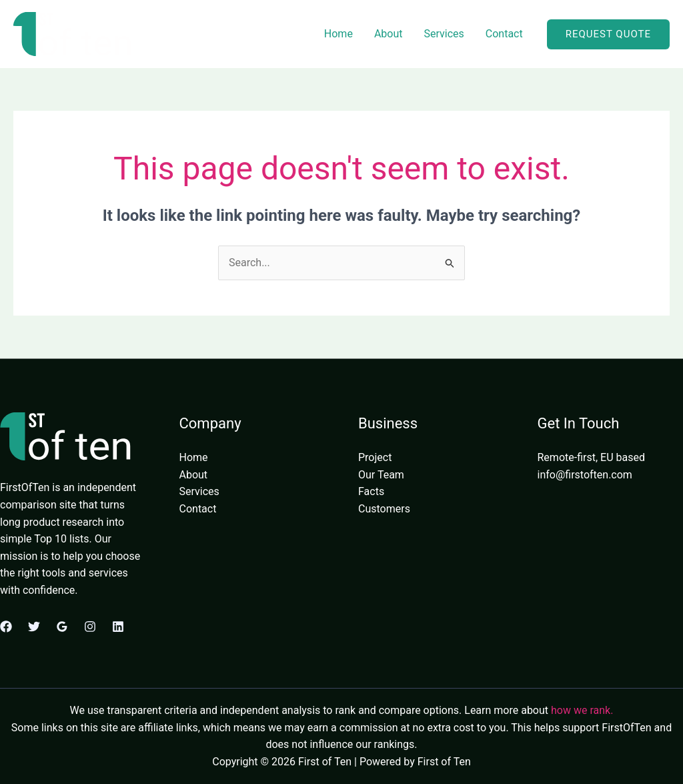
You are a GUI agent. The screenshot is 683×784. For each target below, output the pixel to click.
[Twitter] (34, 627)
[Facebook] (6, 627)
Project (375, 457)
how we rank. (582, 710)
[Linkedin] (118, 627)
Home (338, 34)
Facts (371, 491)
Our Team (381, 475)
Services (444, 34)
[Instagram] (90, 627)
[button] (608, 34)
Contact (504, 34)
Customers (384, 509)
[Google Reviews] (62, 627)
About (389, 34)
